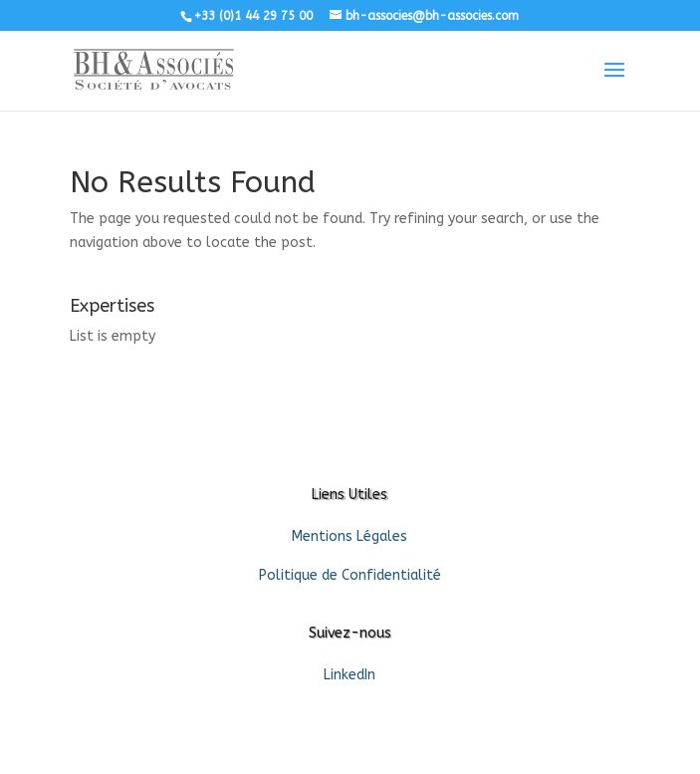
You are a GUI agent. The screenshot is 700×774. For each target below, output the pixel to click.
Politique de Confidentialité (350, 575)
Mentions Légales (350, 536)
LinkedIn (350, 675)
